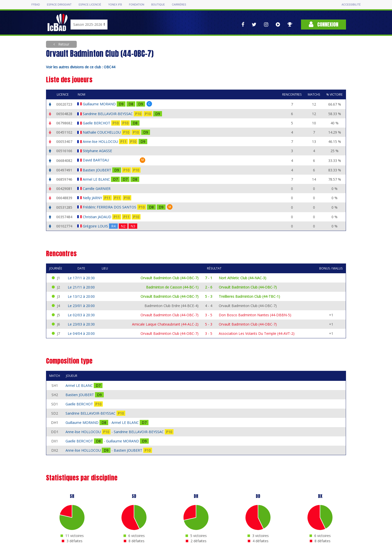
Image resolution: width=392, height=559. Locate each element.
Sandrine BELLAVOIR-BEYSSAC (108, 114)
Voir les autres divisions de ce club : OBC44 (81, 67)
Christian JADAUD (97, 217)
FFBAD (35, 5)
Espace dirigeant (59, 5)
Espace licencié (90, 5)
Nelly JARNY (93, 198)
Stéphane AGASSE (98, 151)
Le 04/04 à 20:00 (81, 333)
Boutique (158, 5)
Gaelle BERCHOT (97, 123)
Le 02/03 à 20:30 (81, 315)
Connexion (323, 24)
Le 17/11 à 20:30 (81, 278)
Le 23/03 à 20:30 (81, 324)
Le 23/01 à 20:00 (81, 306)
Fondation (137, 5)
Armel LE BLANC (97, 179)
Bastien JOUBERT (97, 170)
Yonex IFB (115, 5)
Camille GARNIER (97, 189)
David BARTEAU (96, 160)
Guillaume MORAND (100, 104)
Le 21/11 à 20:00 (81, 287)
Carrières (179, 5)
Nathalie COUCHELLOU (102, 132)
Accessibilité (351, 5)
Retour (63, 44)
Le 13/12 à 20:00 (81, 296)
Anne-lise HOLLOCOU (101, 142)
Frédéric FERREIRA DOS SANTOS (110, 207)
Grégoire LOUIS (96, 226)
